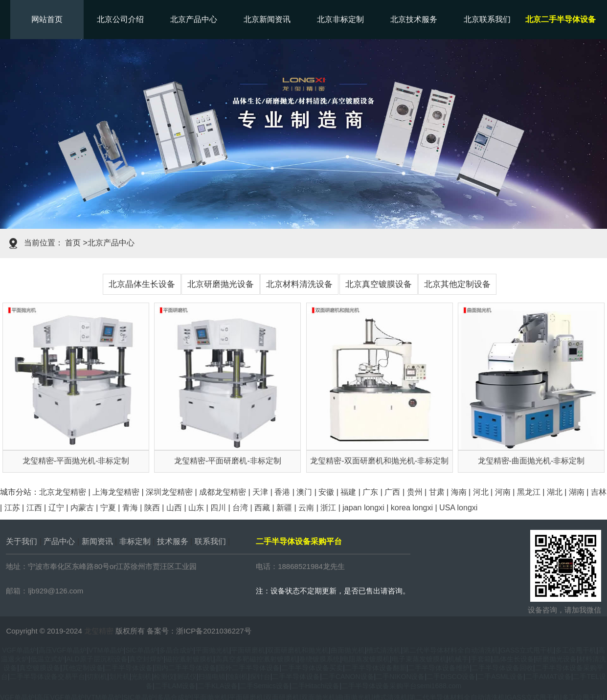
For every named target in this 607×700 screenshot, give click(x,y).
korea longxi (412, 508)
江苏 (12, 508)
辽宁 (56, 508)
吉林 (599, 492)
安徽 (326, 492)
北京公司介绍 (120, 19)
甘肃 (437, 492)
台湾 (240, 508)
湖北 (555, 492)
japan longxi (363, 508)
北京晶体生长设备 (142, 284)
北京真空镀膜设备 (379, 284)
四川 (218, 508)
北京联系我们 (487, 19)
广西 (392, 492)
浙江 (328, 508)
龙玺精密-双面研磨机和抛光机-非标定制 (379, 461)
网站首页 (47, 19)
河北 (481, 492)
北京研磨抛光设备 (221, 284)
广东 (370, 492)
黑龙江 (529, 492)
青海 (130, 508)
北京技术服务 (414, 19)
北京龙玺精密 (63, 492)
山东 (196, 508)
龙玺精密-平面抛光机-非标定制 (76, 461)
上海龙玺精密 (116, 492)
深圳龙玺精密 (169, 492)
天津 (260, 492)
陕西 (152, 508)
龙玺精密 (99, 631)
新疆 (284, 508)
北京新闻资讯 (267, 19)
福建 (348, 492)
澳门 (304, 492)
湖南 (577, 492)
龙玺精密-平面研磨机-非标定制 (228, 461)
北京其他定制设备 (457, 284)
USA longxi (458, 508)
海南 (459, 492)
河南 (503, 492)
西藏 (262, 508)
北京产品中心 (194, 19)
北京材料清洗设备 (299, 284)
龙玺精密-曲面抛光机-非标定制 (531, 461)
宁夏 (108, 508)
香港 (282, 492)
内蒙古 (82, 508)
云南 (306, 508)
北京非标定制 (340, 19)
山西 (174, 508)
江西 (34, 508)
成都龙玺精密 (223, 492)
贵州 (415, 492)
